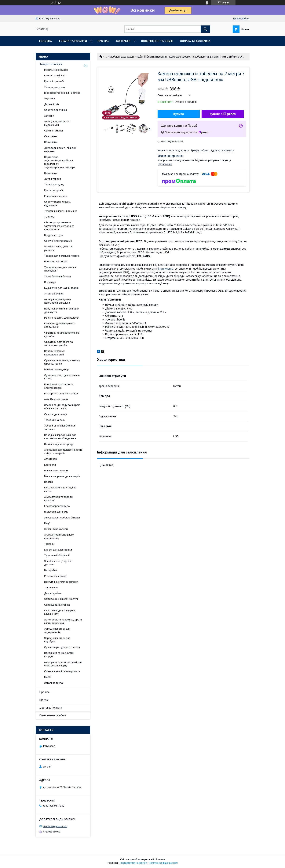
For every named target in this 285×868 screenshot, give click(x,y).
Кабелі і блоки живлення (152, 57)
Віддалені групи (54, 235)
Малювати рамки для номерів (62, 476)
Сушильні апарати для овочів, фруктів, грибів (62, 362)
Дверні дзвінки (53, 593)
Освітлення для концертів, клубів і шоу (60, 612)
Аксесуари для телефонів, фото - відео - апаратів (63, 451)
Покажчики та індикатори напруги (59, 655)
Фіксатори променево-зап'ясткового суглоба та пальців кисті (59, 226)
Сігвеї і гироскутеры (56, 529)
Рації (47, 523)
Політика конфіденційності (163, 863)
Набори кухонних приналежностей (54, 353)
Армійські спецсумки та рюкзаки (58, 248)
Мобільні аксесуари (122, 57)
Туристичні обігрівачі (57, 555)
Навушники (51, 142)
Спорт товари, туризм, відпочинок (57, 204)
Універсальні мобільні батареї (62, 518)
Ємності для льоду (56, 414)
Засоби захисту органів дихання (58, 563)
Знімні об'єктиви (54, 294)
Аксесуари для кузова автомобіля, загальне (57, 301)
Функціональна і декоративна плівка (62, 377)
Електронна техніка (56, 196)
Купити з (223, 114)
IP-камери (50, 282)
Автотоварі (51, 459)
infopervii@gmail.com (55, 826)
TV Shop (49, 217)
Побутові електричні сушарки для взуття (62, 310)
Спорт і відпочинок (55, 110)
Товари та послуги (73, 41)
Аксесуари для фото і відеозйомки (57, 123)
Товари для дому (55, 87)
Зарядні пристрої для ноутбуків (57, 640)
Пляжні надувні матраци (59, 444)
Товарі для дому (54, 185)
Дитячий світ (52, 104)
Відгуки (44, 700)
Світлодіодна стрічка (57, 605)
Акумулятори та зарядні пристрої (59, 499)
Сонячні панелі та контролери (62, 671)
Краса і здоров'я (54, 81)
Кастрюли (50, 465)
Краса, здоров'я (54, 190)
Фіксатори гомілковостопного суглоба (62, 334)
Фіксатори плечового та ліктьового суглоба (58, 344)
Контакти (123, 41)
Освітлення (51, 136)
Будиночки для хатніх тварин (62, 288)
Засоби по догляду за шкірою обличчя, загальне (62, 407)
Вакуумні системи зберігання (61, 582)
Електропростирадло (57, 506)
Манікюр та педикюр (56, 369)
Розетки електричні (55, 576)
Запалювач (51, 588)
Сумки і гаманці (53, 131)
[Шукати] (205, 29)
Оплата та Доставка (195, 41)
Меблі (48, 677)
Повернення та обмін (157, 41)
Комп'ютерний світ (55, 76)
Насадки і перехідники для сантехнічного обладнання (60, 437)
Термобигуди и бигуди (57, 277)
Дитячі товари (53, 179)
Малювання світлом (56, 470)
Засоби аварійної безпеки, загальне (60, 427)
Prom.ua (161, 859)
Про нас (103, 41)
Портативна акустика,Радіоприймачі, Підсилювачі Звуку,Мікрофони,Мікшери (60, 162)
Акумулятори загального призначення (59, 536)
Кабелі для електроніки (58, 550)
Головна (45, 41)
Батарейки (50, 570)
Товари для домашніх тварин (62, 256)
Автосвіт (49, 116)
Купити (179, 114)
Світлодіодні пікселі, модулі (61, 599)
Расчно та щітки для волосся (62, 318)
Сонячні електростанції (58, 241)
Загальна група (53, 683)
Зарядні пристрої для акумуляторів (57, 630)
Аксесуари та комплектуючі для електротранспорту (63, 664)
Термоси (49, 544)
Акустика (49, 99)
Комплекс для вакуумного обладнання (60, 325)
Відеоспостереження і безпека (62, 93)
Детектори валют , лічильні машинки (60, 150)
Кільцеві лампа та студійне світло (60, 489)
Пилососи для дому (56, 512)
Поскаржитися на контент (134, 863)
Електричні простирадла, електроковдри (59, 386)
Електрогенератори (56, 262)
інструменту (166, 269)
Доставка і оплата (51, 708)
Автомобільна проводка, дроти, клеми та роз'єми (63, 621)
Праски (48, 482)
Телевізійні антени (55, 420)
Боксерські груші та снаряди (61, 394)
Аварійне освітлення (56, 399)
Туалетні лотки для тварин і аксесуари (61, 269)
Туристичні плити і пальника (61, 211)
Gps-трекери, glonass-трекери (62, 647)
